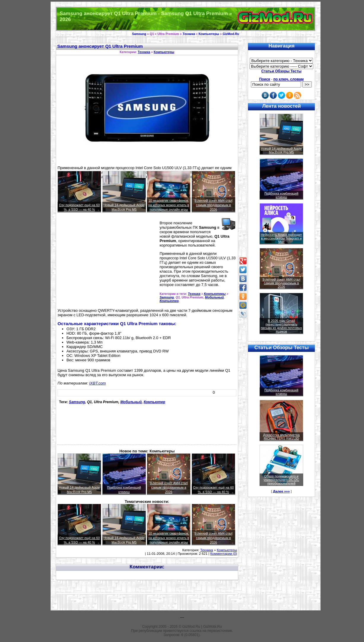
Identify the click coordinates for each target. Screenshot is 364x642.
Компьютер (169, 301)
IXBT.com (98, 383)
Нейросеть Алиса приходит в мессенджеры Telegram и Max (281, 238)
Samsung (139, 34)
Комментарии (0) (224, 554)
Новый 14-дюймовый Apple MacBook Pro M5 (281, 150)
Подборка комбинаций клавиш (281, 195)
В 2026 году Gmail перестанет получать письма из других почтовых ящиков (281, 326)
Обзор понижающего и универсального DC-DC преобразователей (281, 480)
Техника (189, 34)
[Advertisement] (107, 263)
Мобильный (214, 297)
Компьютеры (209, 34)
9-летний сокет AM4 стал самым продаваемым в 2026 (214, 205)
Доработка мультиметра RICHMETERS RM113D (281, 437)
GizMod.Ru (231, 34)
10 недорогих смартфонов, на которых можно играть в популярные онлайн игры (169, 205)
